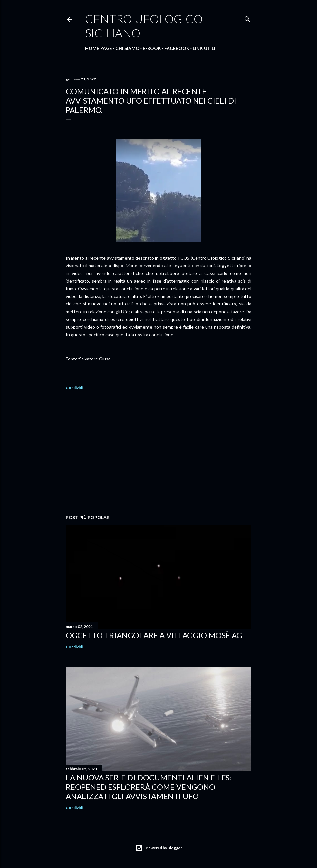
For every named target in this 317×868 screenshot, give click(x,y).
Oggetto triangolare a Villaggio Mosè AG (154, 635)
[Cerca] (247, 18)
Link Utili (204, 48)
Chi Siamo (127, 48)
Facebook (177, 48)
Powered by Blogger (159, 848)
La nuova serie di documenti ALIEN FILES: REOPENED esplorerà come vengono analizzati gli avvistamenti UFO (149, 787)
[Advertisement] (158, 453)
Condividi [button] (74, 388)
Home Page (99, 48)
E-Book (152, 48)
